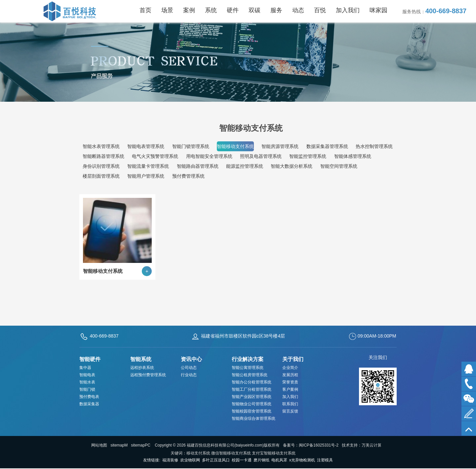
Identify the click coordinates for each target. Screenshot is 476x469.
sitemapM (119, 445)
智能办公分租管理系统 (252, 382)
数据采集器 (89, 404)
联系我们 (290, 404)
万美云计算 (372, 445)
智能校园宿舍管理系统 (252, 411)
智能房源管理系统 (280, 146)
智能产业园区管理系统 (252, 397)
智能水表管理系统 (101, 146)
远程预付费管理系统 (148, 375)
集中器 (85, 368)
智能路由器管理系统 (198, 166)
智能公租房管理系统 (250, 375)
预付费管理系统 (188, 176)
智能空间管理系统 (339, 166)
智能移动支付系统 (235, 146)
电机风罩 (279, 460)
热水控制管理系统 (374, 146)
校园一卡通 (242, 460)
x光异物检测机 (302, 460)
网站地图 (99, 445)
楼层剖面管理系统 (101, 176)
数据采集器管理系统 (327, 146)
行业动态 (189, 375)
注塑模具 (325, 460)
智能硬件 (90, 359)
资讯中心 (191, 359)
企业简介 (290, 368)
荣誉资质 (290, 382)
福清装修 (170, 460)
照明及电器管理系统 (261, 156)
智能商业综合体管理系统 (254, 418)
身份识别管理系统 (101, 166)
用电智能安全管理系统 (209, 156)
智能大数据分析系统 (292, 166)
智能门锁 (87, 389)
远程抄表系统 (142, 368)
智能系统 (141, 359)
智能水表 (87, 382)
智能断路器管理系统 (103, 156)
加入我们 (290, 397)
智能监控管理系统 (308, 156)
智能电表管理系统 (146, 146)
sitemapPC (141, 445)
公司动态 (189, 368)
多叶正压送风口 (216, 460)
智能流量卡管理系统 (148, 166)
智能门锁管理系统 (191, 146)
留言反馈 (290, 411)
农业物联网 (190, 460)
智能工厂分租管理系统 (252, 389)
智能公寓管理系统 (248, 368)
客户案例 (290, 389)
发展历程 (290, 375)
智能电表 (87, 375)
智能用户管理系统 (146, 176)
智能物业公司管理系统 (252, 404)
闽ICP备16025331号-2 (319, 445)
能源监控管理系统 (245, 166)
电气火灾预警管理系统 (155, 156)
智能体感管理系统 (353, 156)
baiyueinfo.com (249, 445)
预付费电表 (89, 397)
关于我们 (293, 359)
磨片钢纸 (261, 460)
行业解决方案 (248, 359)
